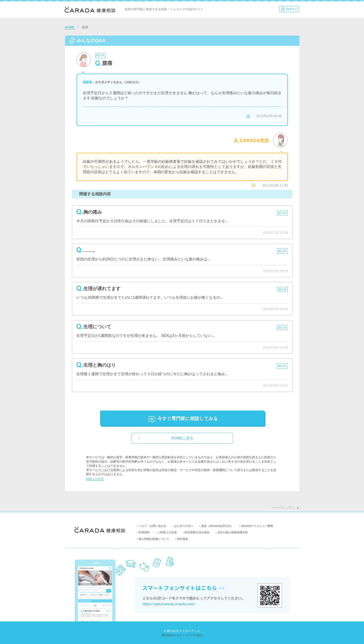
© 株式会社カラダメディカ (182, 631)
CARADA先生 (254, 140)
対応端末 (182, 539)
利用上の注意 (95, 479)
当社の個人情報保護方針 (233, 532)
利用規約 (144, 532)
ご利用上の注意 (167, 532)
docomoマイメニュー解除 (257, 526)
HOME (70, 27)
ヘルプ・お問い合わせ (153, 526)
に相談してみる (188, 418)
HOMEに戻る (182, 438)
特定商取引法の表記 (197, 532)
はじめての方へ (184, 526)
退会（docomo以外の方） (217, 526)
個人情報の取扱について (154, 539)
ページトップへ (283, 508)
